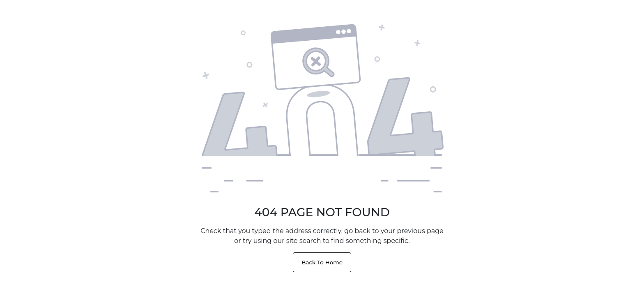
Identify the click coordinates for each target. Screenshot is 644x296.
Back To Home (322, 262)
